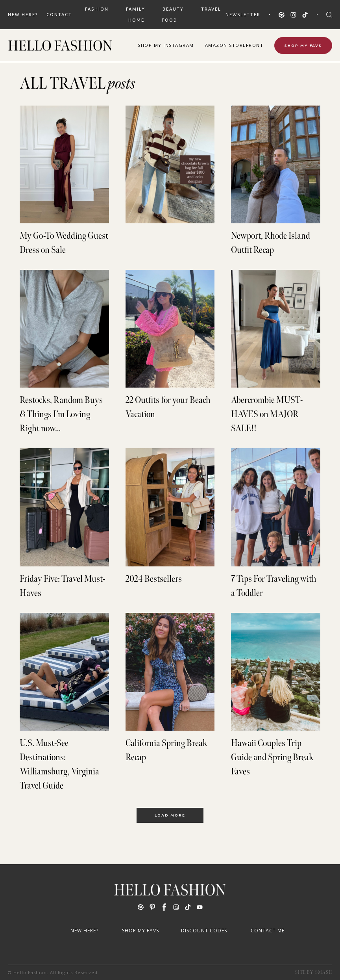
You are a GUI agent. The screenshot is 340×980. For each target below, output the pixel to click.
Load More (170, 815)
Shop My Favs (303, 45)
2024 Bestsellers (154, 579)
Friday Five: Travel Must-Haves (62, 586)
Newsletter (243, 15)
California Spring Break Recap (166, 750)
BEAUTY (173, 9)
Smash (324, 972)
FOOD (170, 20)
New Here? (23, 15)
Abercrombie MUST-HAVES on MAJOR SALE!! (267, 414)
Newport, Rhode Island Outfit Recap (271, 243)
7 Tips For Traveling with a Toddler (274, 586)
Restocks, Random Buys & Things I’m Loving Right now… (61, 414)
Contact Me (268, 931)
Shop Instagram (166, 45)
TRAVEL (211, 9)
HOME (136, 20)
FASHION (97, 9)
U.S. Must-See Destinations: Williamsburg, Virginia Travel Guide (59, 764)
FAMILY (136, 9)
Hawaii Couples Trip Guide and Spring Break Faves (272, 757)
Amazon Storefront (234, 45)
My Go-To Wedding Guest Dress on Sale (64, 243)
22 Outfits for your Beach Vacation (168, 407)
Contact (59, 15)
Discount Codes (204, 931)
